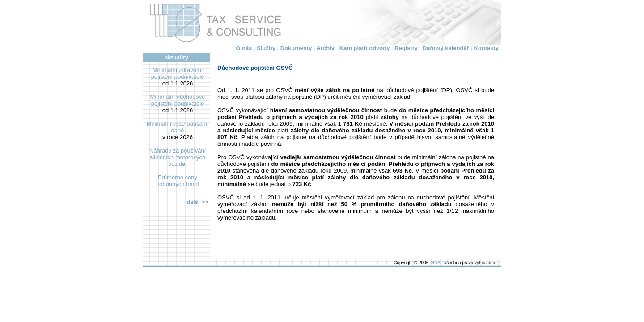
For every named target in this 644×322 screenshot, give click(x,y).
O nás (244, 48)
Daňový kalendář (446, 48)
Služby (266, 48)
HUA (436, 263)
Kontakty (486, 48)
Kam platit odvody (365, 48)
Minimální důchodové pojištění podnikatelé (178, 100)
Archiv (326, 48)
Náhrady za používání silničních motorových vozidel (178, 157)
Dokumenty (296, 48)
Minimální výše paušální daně (178, 127)
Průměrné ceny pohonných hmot (178, 181)
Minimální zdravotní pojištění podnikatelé (178, 73)
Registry (406, 48)
